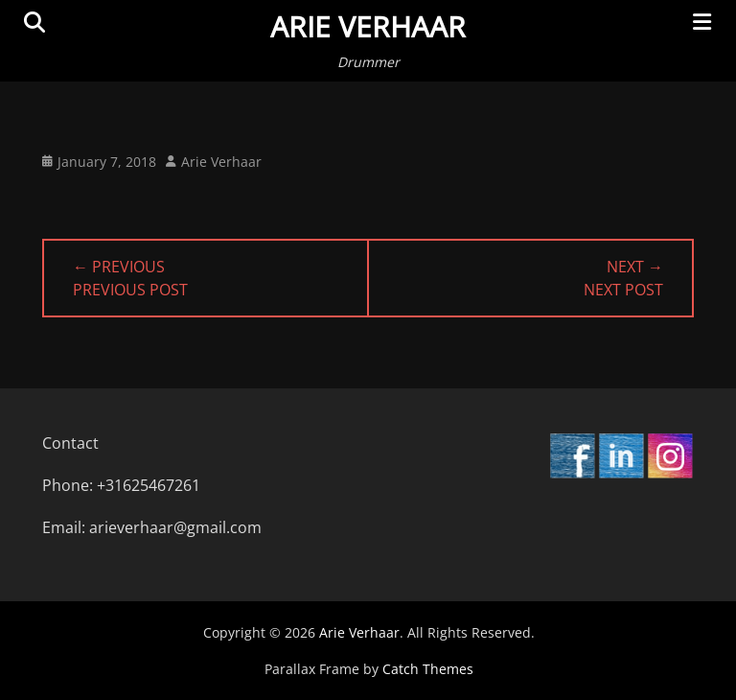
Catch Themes (428, 669)
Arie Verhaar (368, 26)
